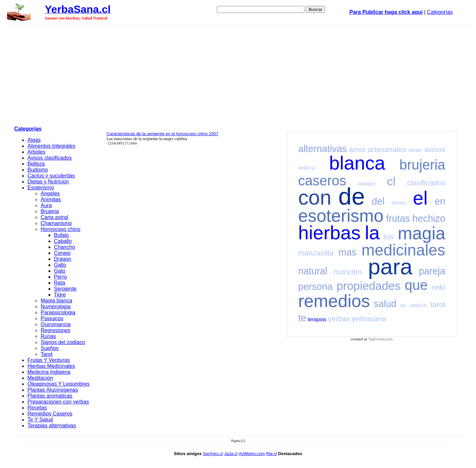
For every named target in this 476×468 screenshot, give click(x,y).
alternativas (322, 149)
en (440, 201)
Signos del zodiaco (63, 342)
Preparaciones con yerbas (58, 402)
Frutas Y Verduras (49, 360)
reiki (438, 287)
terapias (317, 319)
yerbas (339, 319)
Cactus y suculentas (51, 176)
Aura (46, 205)
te (302, 318)
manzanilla (316, 253)
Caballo (63, 241)
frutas (398, 218)
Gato (60, 271)
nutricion (348, 272)
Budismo (38, 170)
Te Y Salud (40, 420)
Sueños (50, 348)
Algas (34, 140)
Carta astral (54, 217)
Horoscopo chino (60, 229)
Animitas (51, 199)
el (420, 198)
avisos (435, 150)
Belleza (36, 164)
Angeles (50, 194)
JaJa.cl (231, 454)
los (389, 237)
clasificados (426, 183)
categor (367, 184)
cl (391, 181)
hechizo (429, 218)
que (416, 285)
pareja (432, 271)
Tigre (60, 295)
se (403, 305)
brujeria (422, 165)
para (390, 267)
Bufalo (61, 235)
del (378, 201)
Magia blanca (56, 301)
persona (315, 287)
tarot (438, 305)
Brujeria (50, 211)
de (352, 196)
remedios (334, 301)
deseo (399, 203)
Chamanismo (56, 223)
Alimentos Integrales (51, 146)
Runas (48, 336)
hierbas (329, 233)
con (315, 197)
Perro (60, 277)
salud (385, 304)
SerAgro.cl (213, 454)
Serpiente (65, 289)
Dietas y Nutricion (48, 182)
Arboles (36, 152)
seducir (418, 305)
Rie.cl (272, 454)
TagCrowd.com (381, 339)
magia (421, 233)
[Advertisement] (238, 74)
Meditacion (40, 378)
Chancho (64, 247)
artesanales (387, 150)
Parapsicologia (58, 312)
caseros (322, 181)
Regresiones (56, 330)
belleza (307, 168)
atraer (415, 150)
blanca (357, 163)
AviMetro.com (252, 454)
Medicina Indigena (49, 372)
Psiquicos (52, 318)
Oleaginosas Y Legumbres (59, 384)
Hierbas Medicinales (51, 366)
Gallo (60, 265)
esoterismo (341, 216)
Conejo (62, 253)
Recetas (37, 408)
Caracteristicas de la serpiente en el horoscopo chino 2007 (163, 134)
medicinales (403, 250)
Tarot (47, 354)
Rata (59, 283)
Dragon (62, 259)
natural (313, 271)
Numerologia (56, 307)
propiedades (369, 286)
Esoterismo (41, 188)
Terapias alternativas (52, 426)
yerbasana (369, 319)
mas (347, 252)
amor (357, 150)
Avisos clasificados (50, 158)
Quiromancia (56, 324)
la (372, 233)
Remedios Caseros (50, 414)
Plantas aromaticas (50, 396)
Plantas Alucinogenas (53, 390)
